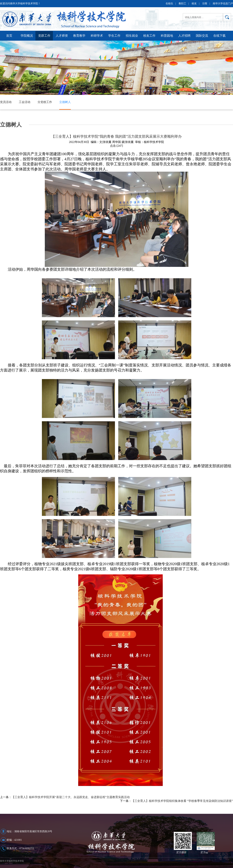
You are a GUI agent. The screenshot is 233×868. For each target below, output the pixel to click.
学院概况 (27, 36)
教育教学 (79, 36)
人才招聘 (184, 36)
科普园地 (167, 36)
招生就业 (132, 36)
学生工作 (114, 36)
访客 (205, 4)
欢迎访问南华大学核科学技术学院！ (20, 4)
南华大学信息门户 (223, 4)
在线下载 (219, 36)
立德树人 (65, 102)
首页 (9, 36)
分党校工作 (45, 102)
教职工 (182, 4)
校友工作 (149, 36)
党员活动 (6, 102)
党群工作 (44, 36)
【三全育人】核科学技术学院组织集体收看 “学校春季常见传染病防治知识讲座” (182, 801)
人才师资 (62, 36)
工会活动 (25, 102)
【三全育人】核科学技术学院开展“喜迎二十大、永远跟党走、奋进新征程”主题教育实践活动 (71, 797)
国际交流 (202, 36)
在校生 (169, 4)
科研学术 (97, 36)
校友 (194, 4)
